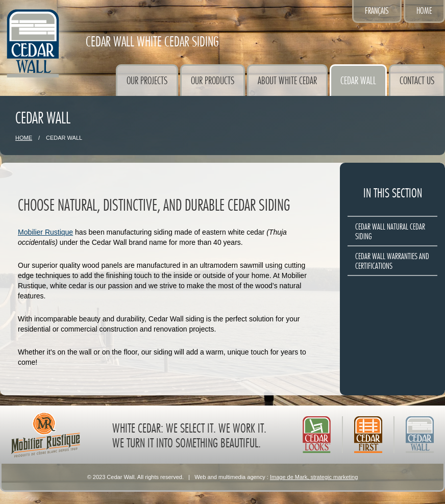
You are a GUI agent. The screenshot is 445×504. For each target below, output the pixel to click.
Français (377, 11)
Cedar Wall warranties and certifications (392, 261)
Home (424, 11)
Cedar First (368, 435)
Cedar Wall (358, 81)
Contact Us (417, 81)
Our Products (213, 81)
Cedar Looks (317, 435)
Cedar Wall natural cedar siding (390, 232)
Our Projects (147, 81)
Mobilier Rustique (45, 232)
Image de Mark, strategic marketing (314, 477)
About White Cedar (287, 81)
